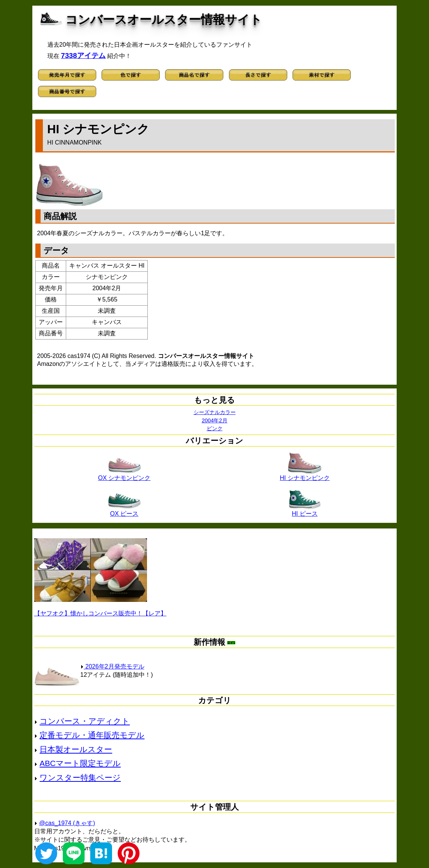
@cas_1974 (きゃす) (67, 823)
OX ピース (124, 511)
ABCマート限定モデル (80, 763)
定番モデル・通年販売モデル (92, 735)
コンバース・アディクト (85, 721)
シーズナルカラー (215, 412)
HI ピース (305, 511)
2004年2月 (214, 420)
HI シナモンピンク (305, 475)
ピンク (215, 428)
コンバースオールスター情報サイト (164, 20)
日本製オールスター (76, 749)
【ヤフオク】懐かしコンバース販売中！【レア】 (100, 613)
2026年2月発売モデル (112, 666)
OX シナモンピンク (124, 475)
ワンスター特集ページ (80, 777)
